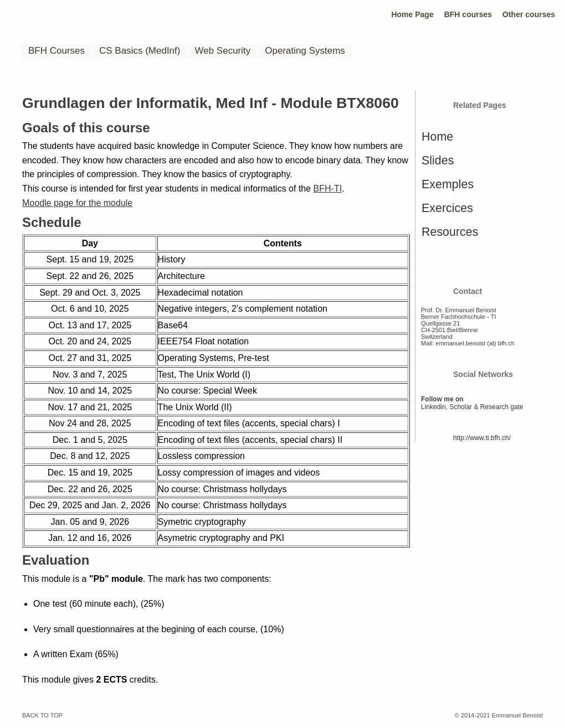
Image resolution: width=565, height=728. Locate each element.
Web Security (222, 51)
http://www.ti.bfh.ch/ (482, 438)
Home (437, 137)
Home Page (412, 14)
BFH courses (468, 14)
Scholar (461, 407)
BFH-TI (328, 189)
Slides (438, 161)
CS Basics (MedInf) (140, 51)
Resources (450, 232)
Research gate (502, 407)
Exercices (447, 208)
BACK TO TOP (42, 715)
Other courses (529, 14)
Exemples (448, 184)
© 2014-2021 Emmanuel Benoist (499, 715)
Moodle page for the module (77, 203)
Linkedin (433, 407)
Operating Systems (305, 51)
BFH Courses (56, 51)
